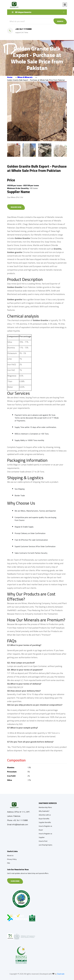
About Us (10, 855)
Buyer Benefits (44, 819)
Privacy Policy (12, 859)
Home (10, 77)
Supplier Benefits (45, 822)
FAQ (9, 863)
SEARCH (60, 21)
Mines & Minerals (25, 77)
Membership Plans (45, 807)
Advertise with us (45, 815)
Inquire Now (16, 207)
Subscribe (15, 881)
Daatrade (61, 974)
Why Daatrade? (44, 811)
